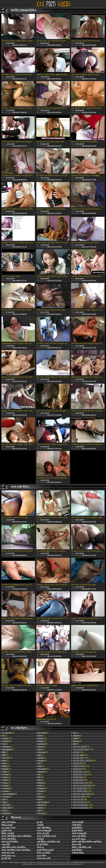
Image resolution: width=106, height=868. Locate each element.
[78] (81, 747)
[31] (8, 733)
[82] (80, 780)
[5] (8, 749)
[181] (78, 752)
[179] (83, 749)
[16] (42, 738)
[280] (83, 783)
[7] (6, 783)
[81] (81, 772)
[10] (7, 738)
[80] (79, 777)
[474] (81, 758)
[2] (5, 744)
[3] (7, 747)
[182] (81, 797)
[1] (5, 760)
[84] (80, 755)
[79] (81, 802)
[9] (6, 769)
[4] (7, 741)
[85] (84, 760)
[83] (79, 763)
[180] (83, 805)
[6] (43, 744)
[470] (83, 808)
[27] (5, 735)
